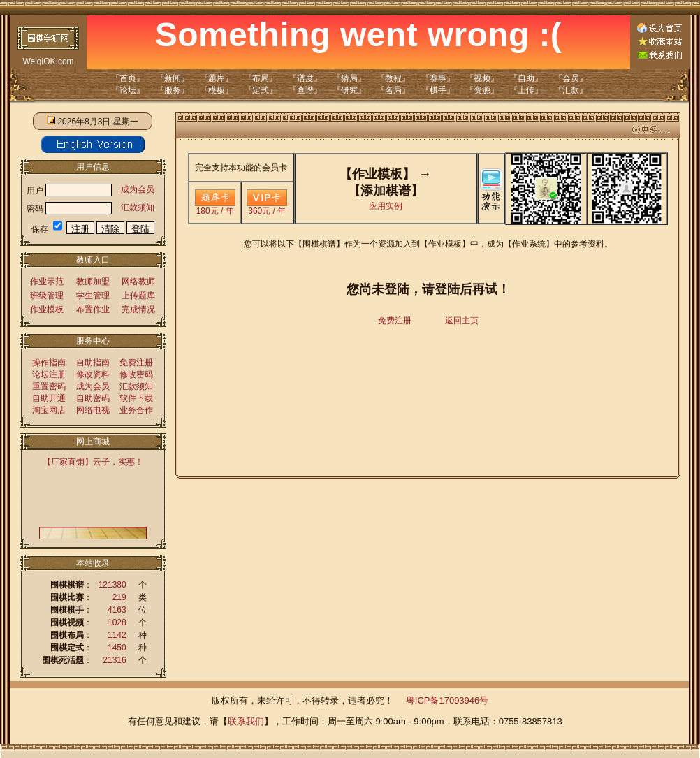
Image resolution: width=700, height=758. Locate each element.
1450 (117, 648)
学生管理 (93, 296)
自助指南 (93, 363)
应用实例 (386, 206)
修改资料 (93, 374)
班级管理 (47, 296)
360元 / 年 (267, 207)
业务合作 (136, 410)
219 (119, 597)
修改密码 (136, 374)
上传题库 (138, 296)
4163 (117, 610)
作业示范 (47, 282)
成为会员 (138, 189)
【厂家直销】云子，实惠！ (93, 462)
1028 (117, 622)
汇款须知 (138, 207)
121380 (112, 585)
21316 (114, 660)
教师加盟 (93, 282)
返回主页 (462, 321)
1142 (117, 635)
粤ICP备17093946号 (447, 700)
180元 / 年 (215, 207)
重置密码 (49, 386)
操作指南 (49, 363)
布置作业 (93, 309)
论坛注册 (49, 374)
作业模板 (47, 309)
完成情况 (138, 309)
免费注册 (136, 363)
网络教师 (138, 282)
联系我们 (246, 721)
